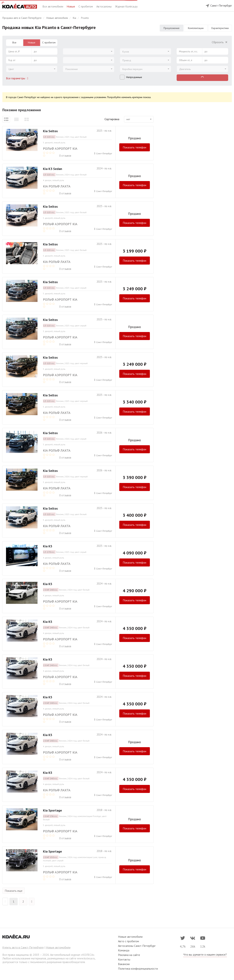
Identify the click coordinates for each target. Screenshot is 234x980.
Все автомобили (53, 6)
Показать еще (14, 891)
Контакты (124, 959)
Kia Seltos (50, 131)
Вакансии (124, 964)
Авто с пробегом (128, 941)
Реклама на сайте (129, 955)
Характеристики (220, 28)
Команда (124, 950)
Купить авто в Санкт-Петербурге (23, 947)
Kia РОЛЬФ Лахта (57, 186)
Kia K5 (48, 546)
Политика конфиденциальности (138, 969)
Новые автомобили (58, 947)
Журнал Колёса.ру (126, 6)
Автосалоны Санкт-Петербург (137, 946)
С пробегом (86, 6)
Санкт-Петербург (104, 153)
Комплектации (196, 28)
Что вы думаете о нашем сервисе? (205, 954)
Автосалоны (104, 6)
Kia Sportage (52, 810)
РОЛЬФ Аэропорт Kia (60, 149)
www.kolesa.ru (86, 958)
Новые (71, 6)
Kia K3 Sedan (53, 169)
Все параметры (18, 78)
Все (14, 42)
